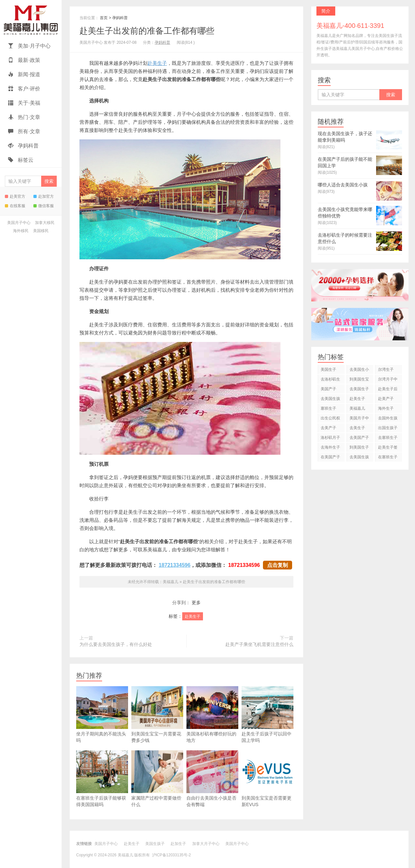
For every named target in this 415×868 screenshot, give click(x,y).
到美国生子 (359, 447)
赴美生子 (157, 63)
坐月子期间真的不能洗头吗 (102, 715)
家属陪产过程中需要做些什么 (157, 779)
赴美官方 (15, 196)
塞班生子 (328, 408)
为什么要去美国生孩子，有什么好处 (116, 644)
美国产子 (328, 389)
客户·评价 (24, 89)
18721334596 (174, 565)
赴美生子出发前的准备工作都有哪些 (147, 31)
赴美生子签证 (388, 448)
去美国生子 (359, 389)
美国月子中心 (19, 223)
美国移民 (41, 231)
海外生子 (386, 408)
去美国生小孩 (359, 371)
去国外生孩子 (388, 419)
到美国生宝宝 (359, 380)
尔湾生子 (386, 369)
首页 (104, 18)
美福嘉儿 (31, 19)
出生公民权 (330, 418)
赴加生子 (178, 844)
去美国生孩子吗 (359, 458)
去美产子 (328, 428)
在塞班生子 (388, 457)
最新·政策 (24, 60)
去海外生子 (330, 447)
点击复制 (278, 565)
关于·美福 (24, 103)
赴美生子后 (388, 389)
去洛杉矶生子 (330, 380)
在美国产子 (330, 457)
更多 (196, 603)
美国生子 (328, 369)
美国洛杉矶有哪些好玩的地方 (212, 715)
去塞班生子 (388, 438)
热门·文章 (24, 117)
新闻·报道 (24, 74)
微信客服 (44, 206)
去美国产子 (359, 438)
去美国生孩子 (330, 400)
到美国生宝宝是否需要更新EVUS (267, 779)
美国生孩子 (155, 844)
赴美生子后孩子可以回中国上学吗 (267, 715)
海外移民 (21, 231)
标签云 (21, 160)
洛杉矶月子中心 (330, 439)
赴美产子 (386, 399)
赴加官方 (44, 196)
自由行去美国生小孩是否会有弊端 (212, 779)
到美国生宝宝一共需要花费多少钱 (157, 715)
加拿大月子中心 (206, 844)
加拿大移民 (45, 223)
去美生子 (357, 428)
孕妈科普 (23, 146)
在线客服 (15, 206)
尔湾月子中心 (388, 380)
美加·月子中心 (29, 46)
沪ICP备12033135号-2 (172, 855)
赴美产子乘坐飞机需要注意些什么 (259, 644)
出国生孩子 (388, 428)
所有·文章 (24, 131)
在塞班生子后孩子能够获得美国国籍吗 (102, 779)
